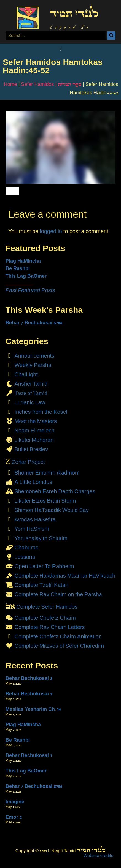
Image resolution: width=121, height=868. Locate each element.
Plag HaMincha (23, 261)
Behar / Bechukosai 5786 (34, 323)
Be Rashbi (18, 268)
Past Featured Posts (30, 290)
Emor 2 (14, 817)
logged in (51, 231)
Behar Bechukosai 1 (29, 755)
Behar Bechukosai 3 (29, 678)
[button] (60, 50)
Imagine (15, 802)
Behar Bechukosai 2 (29, 694)
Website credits (98, 855)
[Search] (111, 36)
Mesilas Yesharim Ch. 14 (33, 709)
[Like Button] (12, 191)
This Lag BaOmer (26, 276)
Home (10, 84)
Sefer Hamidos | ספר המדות (51, 84)
